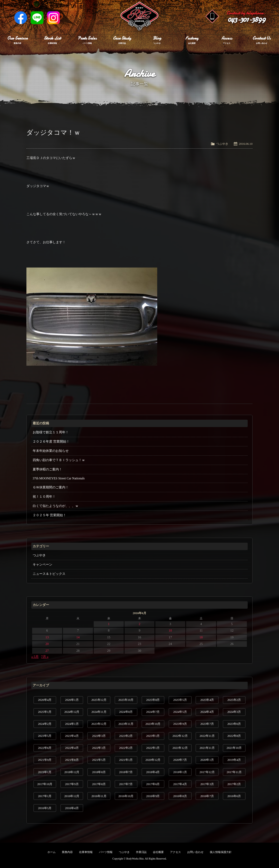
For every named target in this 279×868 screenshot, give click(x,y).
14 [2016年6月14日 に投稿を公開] (78, 637)
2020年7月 (180, 760)
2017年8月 (99, 784)
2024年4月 (207, 712)
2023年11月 (126, 724)
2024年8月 (126, 712)
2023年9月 (180, 724)
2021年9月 (45, 760)
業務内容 (67, 852)
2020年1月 (207, 760)
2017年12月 (207, 772)
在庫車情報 (86, 852)
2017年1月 (45, 796)
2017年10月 (45, 784)
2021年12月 (180, 748)
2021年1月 (126, 760)
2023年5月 (45, 736)
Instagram (53, 18)
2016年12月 (72, 796)
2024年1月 (72, 724)
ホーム (51, 852)
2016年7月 (207, 796)
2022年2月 (126, 748)
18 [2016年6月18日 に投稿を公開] (201, 637)
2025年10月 (126, 700)
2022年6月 (45, 748)
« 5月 (35, 657)
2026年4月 (45, 700)
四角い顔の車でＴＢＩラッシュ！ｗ (59, 460)
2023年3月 (99, 736)
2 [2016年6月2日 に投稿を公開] (139, 624)
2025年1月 (45, 712)
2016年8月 (180, 796)
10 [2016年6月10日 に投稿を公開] (170, 630)
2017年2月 (234, 784)
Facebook (21, 18)
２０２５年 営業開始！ (49, 515)
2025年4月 (207, 700)
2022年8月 (234, 736)
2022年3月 (99, 748)
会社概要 (158, 852)
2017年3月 (207, 784)
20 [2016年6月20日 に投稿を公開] (47, 644)
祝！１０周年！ (44, 497)
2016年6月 (234, 796)
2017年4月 (180, 784)
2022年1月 (153, 748)
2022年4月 (72, 748)
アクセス (175, 852)
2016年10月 (126, 796)
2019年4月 (234, 760)
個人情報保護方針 (221, 852)
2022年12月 (180, 736)
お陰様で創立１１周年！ (51, 432)
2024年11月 (99, 712)
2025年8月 (153, 700)
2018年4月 (153, 772)
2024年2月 (45, 724)
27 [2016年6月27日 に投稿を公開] (47, 651)
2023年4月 (72, 736)
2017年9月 (72, 784)
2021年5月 (99, 760)
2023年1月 (153, 736)
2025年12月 (99, 700)
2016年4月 (72, 808)
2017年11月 (234, 772)
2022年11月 (207, 736)
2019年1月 (45, 772)
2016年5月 (45, 808)
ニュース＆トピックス (49, 574)
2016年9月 (153, 796)
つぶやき (222, 144)
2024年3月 (234, 712)
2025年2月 (234, 700)
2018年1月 (180, 772)
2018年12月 (72, 772)
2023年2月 (126, 736)
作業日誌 (141, 852)
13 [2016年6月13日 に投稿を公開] (47, 637)
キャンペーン (43, 564)
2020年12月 (153, 760)
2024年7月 (153, 712)
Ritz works (139, 16)
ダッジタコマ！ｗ (53, 133)
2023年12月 (99, 724)
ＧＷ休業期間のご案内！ (51, 487)
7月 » (45, 657)
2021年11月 (207, 748)
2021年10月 (234, 748)
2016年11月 (99, 796)
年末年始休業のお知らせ (51, 451)
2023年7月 (207, 724)
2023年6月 (234, 724)
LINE (37, 18)
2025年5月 (180, 700)
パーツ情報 (106, 852)
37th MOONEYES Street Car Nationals (59, 478)
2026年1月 (72, 700)
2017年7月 (126, 784)
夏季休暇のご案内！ (47, 469)
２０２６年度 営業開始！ (51, 441)
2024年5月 (180, 712)
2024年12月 (72, 712)
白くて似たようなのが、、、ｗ (56, 506)
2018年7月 (126, 772)
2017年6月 (153, 784)
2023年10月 (153, 724)
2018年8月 (99, 772)
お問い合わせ (195, 852)
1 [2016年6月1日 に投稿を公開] (109, 624)
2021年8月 (72, 760)
